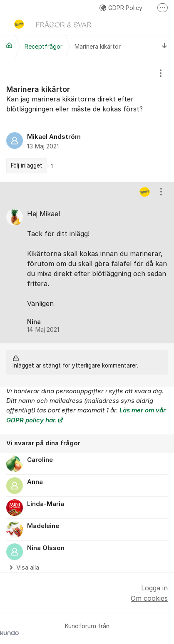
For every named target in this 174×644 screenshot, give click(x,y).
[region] (87, 120)
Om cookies (149, 598)
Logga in (154, 588)
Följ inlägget (27, 165)
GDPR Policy (121, 8)
